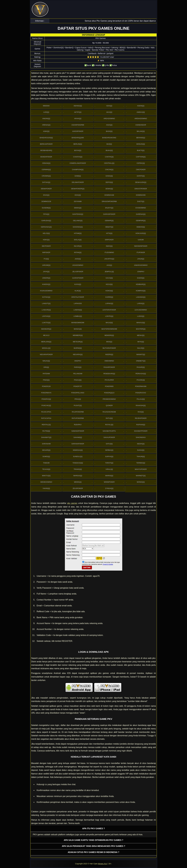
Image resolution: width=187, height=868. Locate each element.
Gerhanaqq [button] (46, 227)
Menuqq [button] (141, 335)
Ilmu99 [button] (141, 240)
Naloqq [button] (141, 348)
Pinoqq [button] (46, 380)
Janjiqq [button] (141, 259)
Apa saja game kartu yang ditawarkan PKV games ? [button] (93, 840)
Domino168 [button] (109, 195)
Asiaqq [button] (109, 125)
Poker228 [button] (46, 386)
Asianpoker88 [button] (78, 125)
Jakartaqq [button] (109, 259)
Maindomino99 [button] (78, 323)
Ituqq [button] (46, 259)
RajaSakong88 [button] (109, 412)
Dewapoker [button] (46, 189)
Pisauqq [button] (78, 380)
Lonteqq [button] (109, 316)
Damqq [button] (78, 176)
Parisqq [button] (78, 367)
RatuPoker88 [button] (78, 418)
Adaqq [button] (109, 106)
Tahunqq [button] (141, 457)
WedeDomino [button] (46, 482)
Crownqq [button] (46, 176)
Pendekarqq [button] (109, 374)
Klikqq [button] (78, 291)
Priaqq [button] (78, 399)
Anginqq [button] (46, 119)
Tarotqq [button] (109, 463)
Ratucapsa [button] (46, 418)
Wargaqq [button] (78, 476)
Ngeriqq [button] (109, 354)
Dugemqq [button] (46, 208)
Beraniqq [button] (141, 138)
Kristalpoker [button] (78, 297)
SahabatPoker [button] (141, 431)
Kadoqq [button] (141, 278)
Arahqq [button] (78, 119)
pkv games (72, 503)
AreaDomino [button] (109, 119)
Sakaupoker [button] (109, 437)
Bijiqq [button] (109, 144)
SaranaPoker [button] (78, 444)
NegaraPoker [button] (46, 354)
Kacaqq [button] (109, 278)
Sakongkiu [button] (141, 437)
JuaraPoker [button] (78, 278)
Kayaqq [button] (78, 284)
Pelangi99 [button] (78, 374)
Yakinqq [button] (46, 488)
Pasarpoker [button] (109, 367)
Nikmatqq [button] (141, 354)
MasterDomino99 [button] (109, 329)
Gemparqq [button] (141, 221)
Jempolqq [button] (109, 272)
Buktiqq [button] (141, 150)
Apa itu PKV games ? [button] (93, 829)
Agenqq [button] (141, 106)
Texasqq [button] (46, 469)
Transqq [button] (78, 469)
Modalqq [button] (46, 348)
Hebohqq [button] (141, 227)
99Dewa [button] (46, 106)
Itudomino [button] (109, 252)
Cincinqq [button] (109, 170)
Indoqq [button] (109, 246)
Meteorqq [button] (78, 342)
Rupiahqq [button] (141, 425)
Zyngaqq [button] (109, 488)
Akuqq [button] (109, 112)
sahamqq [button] (78, 437)
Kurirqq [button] (109, 297)
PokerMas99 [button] (141, 386)
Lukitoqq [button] (46, 323)
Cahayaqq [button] (78, 157)
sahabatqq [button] (46, 437)
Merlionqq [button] (46, 342)
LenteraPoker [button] (109, 310)
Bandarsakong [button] (109, 138)
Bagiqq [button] (109, 131)
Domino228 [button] (46, 201)
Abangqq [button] (78, 106)
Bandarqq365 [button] (78, 138)
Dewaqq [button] (109, 189)
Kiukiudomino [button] (46, 291)
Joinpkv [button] (141, 272)
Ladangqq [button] (141, 297)
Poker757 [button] (78, 386)
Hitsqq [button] (109, 233)
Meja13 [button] (46, 335)
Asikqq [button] (46, 131)
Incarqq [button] (78, 246)
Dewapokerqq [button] (78, 189)
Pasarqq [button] (141, 367)
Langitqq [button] (46, 303)
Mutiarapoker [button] (109, 348)
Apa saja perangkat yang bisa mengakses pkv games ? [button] (93, 846)
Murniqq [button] (78, 348)
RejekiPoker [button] (141, 418)
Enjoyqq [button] (109, 208)
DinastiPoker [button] (141, 189)
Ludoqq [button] (141, 316)
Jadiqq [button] (78, 259)
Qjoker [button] (109, 405)
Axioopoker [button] (78, 131)
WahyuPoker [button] (141, 469)
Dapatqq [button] (141, 176)
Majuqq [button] (109, 323)
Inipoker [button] (46, 252)
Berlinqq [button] (78, 144)
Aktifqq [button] (78, 112)
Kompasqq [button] (141, 291)
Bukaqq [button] (109, 150)
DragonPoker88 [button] (109, 201)
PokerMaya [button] (46, 393)
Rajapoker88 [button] (78, 412)
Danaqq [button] (109, 176)
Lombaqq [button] (78, 316)
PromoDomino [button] (109, 399)
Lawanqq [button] (78, 310)
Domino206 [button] (141, 195)
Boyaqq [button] (78, 150)
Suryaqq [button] (109, 457)
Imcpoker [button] (46, 246)
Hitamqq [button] (78, 233)
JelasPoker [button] (78, 272)
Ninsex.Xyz (102, 864)
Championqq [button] (78, 170)
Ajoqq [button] (46, 112)
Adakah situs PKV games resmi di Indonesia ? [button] (94, 852)
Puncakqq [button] (46, 405)
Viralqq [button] (109, 469)
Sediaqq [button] (141, 444)
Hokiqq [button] (46, 240)
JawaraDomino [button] (141, 265)
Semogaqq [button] (78, 450)
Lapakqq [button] (109, 303)
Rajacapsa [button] (46, 412)
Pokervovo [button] (141, 393)
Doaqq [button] (78, 195)
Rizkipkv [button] (78, 425)
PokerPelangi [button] (78, 393)
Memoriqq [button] (109, 335)
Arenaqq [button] (46, 125)
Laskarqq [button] (46, 310)
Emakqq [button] (78, 208)
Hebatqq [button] (109, 227)
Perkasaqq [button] (141, 374)
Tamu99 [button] (46, 463)
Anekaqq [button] (141, 112)
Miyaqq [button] (141, 342)
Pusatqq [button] (78, 405)
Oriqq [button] (46, 367)
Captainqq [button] (141, 157)
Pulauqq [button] (141, 399)
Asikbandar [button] (141, 125)
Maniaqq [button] (78, 329)
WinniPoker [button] (109, 482)
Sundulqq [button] (78, 457)
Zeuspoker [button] (78, 488)
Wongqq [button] (141, 482)
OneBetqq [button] (141, 361)
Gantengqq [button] (78, 214)
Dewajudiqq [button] (141, 182)
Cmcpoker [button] (141, 170)
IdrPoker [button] (109, 240)
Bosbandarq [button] (46, 150)
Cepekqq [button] (141, 163)
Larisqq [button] (141, 303)
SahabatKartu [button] (109, 431)
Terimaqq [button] (141, 463)
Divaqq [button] (46, 195)
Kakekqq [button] (46, 284)
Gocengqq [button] (78, 227)
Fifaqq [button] (46, 214)
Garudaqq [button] (46, 221)
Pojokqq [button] (141, 380)
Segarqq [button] (46, 450)
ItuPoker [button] (141, 252)
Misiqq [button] (109, 342)
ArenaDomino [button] (141, 119)
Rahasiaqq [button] (141, 405)
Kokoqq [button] (109, 291)
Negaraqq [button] (78, 354)
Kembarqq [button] (141, 284)
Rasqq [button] (141, 412)
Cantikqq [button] (109, 157)
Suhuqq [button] (141, 450)
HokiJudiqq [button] (141, 233)
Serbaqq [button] (109, 450)
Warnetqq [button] (141, 476)
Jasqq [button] (109, 265)
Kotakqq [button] (46, 297)
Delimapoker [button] (78, 182)
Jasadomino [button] (78, 265)
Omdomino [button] (109, 361)
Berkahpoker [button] (46, 144)
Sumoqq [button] (46, 457)
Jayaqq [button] (46, 272)
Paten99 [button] (46, 374)
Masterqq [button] (141, 329)
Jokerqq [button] (46, 278)
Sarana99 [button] (46, 444)
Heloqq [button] (46, 233)
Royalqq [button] (109, 425)
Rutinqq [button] (46, 431)
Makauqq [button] (141, 323)
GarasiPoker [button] (109, 214)
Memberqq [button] (78, 335)
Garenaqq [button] (141, 214)
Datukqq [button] (46, 182)
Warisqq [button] (109, 476)
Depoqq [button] (109, 182)
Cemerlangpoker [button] (78, 163)
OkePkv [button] (78, 361)
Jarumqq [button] (46, 265)
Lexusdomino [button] (141, 310)
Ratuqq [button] (109, 418)
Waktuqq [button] (46, 476)
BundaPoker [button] (46, 157)
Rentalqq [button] (46, 425)
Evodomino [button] (141, 208)
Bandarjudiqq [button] (46, 138)
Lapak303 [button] (78, 303)
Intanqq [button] (78, 252)
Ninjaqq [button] (46, 361)
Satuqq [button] (109, 444)
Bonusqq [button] (141, 144)
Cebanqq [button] (46, 163)
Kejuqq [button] (109, 284)
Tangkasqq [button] (78, 463)
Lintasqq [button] (46, 316)
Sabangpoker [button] (78, 431)
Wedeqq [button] (78, 482)
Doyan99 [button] (78, 201)
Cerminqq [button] (46, 170)
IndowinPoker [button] (141, 246)
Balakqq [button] (141, 131)
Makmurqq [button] (46, 329)
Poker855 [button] (109, 386)
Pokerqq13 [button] (109, 393)
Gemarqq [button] (109, 221)
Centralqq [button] (109, 163)
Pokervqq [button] (46, 399)
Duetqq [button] (141, 201)
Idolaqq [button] (78, 240)
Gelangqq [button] (78, 221)
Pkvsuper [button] (109, 380)
